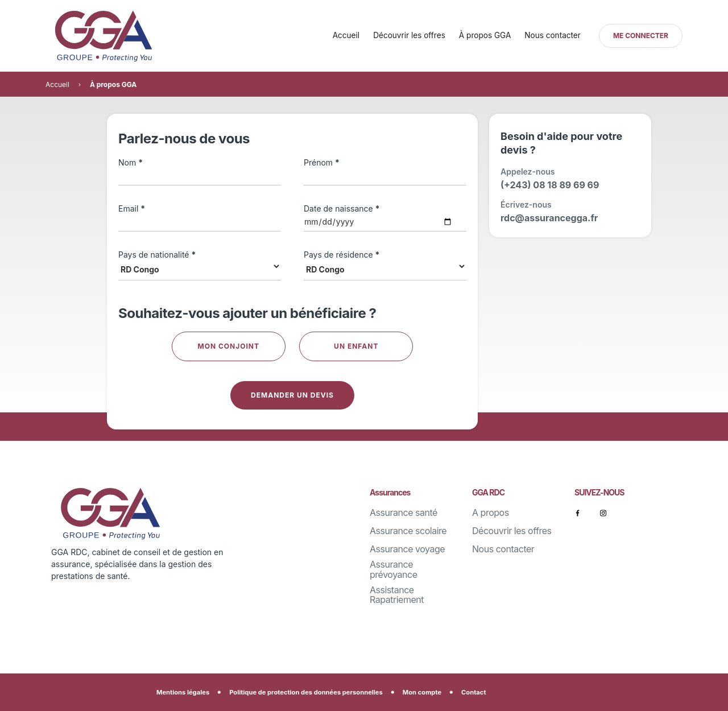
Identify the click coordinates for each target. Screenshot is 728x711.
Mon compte (422, 692)
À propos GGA (485, 35)
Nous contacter (553, 35)
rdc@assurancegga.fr (549, 218)
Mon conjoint (229, 346)
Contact (473, 692)
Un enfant (356, 346)
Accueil (346, 35)
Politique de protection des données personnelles (306, 692)
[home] (125, 36)
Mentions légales (183, 692)
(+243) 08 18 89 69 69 (550, 185)
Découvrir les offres (409, 35)
